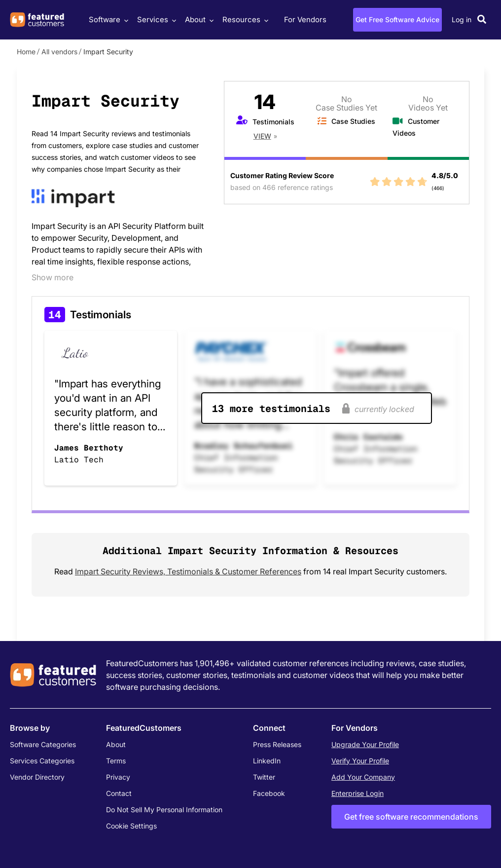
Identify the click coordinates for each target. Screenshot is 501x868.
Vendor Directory (37, 777)
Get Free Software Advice (397, 19)
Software (107, 19)
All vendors (59, 52)
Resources (244, 19)
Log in (462, 19)
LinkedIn (267, 761)
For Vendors (305, 19)
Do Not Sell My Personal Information (164, 810)
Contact (119, 793)
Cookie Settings (131, 826)
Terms (116, 761)
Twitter (264, 777)
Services (155, 19)
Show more (53, 277)
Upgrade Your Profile (365, 744)
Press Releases (277, 744)
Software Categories (43, 744)
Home (26, 52)
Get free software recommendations (411, 817)
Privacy (118, 777)
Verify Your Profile (360, 761)
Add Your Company (363, 777)
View (262, 136)
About (198, 19)
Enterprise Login (358, 793)
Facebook (269, 793)
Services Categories (42, 761)
